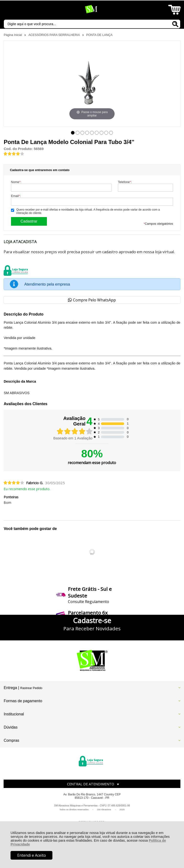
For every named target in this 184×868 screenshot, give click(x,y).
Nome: (16, 182)
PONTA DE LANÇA (99, 35)
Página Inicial (13, 35)
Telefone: (125, 182)
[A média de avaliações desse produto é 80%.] (14, 153)
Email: (16, 196)
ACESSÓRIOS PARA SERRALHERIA (55, 35)
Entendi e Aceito (32, 855)
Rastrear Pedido (31, 688)
